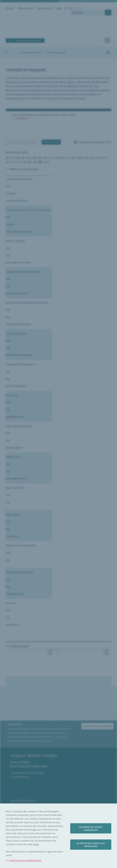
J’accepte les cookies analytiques (91, 828)
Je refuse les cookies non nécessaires (91, 845)
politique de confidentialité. (25, 860)
